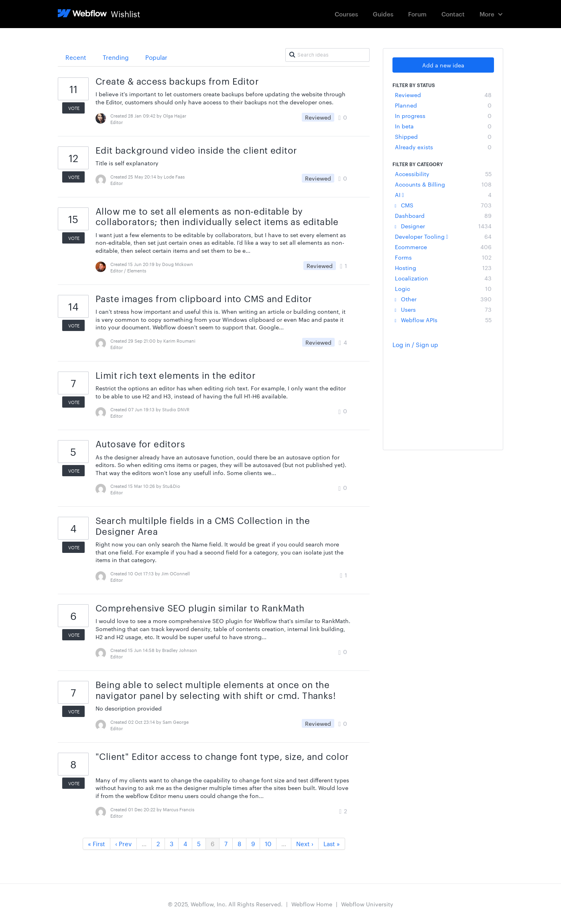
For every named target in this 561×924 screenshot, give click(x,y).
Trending (116, 57)
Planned (443, 105)
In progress (443, 116)
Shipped (443, 136)
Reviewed (443, 95)
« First (97, 844)
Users (443, 309)
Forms (443, 257)
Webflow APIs (443, 320)
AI (443, 195)
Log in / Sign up (415, 344)
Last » (332, 844)
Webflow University (367, 904)
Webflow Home (312, 904)
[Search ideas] (327, 55)
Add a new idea (443, 65)
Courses (346, 14)
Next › (305, 844)
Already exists (443, 147)
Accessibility (443, 174)
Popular (156, 57)
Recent (76, 57)
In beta (443, 126)
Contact (453, 14)
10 (268, 844)
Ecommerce (443, 247)
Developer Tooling (443, 236)
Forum (417, 14)
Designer (443, 226)
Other (443, 299)
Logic (443, 288)
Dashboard (443, 215)
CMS (443, 205)
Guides (383, 14)
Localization (443, 278)
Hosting (443, 268)
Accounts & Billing (443, 184)
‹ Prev (123, 844)
